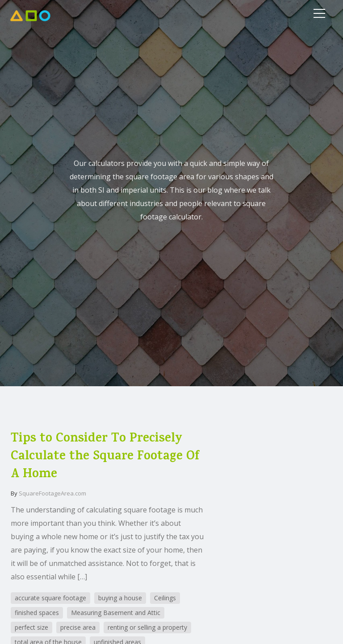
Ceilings (165, 598)
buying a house (120, 598)
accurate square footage (50, 598)
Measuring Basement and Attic (116, 613)
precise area (78, 627)
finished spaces (37, 613)
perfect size (31, 627)
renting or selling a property (147, 627)
